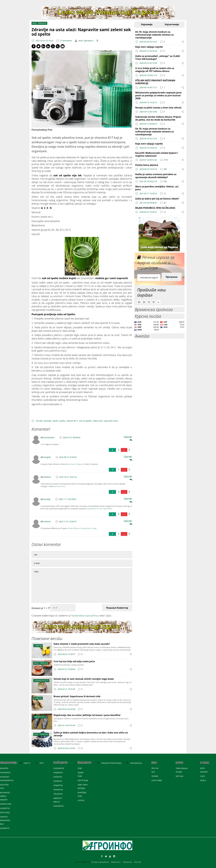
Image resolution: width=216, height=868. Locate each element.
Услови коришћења (100, 862)
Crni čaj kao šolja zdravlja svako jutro (74, 661)
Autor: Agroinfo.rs (86, 41)
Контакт (138, 862)
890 (165, 169)
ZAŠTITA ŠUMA (83, 780)
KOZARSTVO (58, 781)
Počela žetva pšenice (147, 165)
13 (165, 193)
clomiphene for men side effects (100, 509)
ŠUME (80, 768)
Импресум (127, 862)
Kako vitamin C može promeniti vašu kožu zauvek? (82, 644)
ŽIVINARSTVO (58, 790)
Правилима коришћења (85, 615)
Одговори (130, 438)
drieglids (47, 457)
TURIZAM (155, 776)
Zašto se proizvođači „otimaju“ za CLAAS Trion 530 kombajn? (158, 58)
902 (165, 181)
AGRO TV (27, 763)
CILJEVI (202, 776)
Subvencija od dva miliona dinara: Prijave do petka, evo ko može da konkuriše (158, 118)
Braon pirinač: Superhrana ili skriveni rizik (77, 696)
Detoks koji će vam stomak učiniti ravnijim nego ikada (84, 679)
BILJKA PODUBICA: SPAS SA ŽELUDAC (155, 208)
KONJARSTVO (58, 785)
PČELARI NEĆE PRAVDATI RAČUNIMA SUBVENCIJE (155, 82)
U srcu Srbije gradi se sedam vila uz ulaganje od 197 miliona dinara (155, 70)
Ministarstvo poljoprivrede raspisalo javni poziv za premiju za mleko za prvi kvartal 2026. (158, 95)
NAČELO (203, 780)
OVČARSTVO (58, 777)
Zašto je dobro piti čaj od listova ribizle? (157, 199)
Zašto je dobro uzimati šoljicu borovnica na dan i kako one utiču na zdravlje (91, 734)
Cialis (43, 444)
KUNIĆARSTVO (59, 806)
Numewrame (49, 437)
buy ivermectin (60, 486)
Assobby (47, 499)
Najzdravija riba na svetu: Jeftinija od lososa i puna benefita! (87, 715)
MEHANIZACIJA (136, 763)
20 (165, 203)
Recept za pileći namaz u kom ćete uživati (158, 108)
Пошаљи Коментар (117, 608)
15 (165, 212)
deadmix (47, 477)
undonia (47, 521)
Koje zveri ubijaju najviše (149, 47)
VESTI (42, 763)
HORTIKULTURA (6, 804)
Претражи (172, 277)
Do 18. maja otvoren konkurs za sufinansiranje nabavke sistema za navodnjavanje (154, 35)
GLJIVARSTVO (5, 828)
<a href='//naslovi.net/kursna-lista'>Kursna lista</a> (159, 326)
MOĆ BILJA (180, 776)
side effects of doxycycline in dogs (83, 528)
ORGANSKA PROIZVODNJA (111, 763)
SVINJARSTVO (58, 773)
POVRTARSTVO (5, 773)
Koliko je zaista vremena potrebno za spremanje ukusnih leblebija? (156, 176)
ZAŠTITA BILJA (5, 813)
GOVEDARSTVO (59, 768)
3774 (166, 160)
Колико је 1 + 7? (41, 608)
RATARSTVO (4, 768)
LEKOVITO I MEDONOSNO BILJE (5, 820)
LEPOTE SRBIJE (157, 780)
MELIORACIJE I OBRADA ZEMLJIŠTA (5, 796)
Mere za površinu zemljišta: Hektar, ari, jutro (157, 188)
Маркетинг (116, 862)
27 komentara (66, 41)
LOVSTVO (81, 800)
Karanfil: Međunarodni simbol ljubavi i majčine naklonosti (157, 154)
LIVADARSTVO (5, 808)
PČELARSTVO (58, 794)
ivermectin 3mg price (76, 464)
